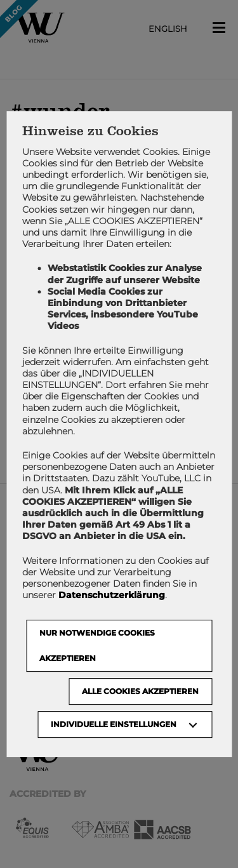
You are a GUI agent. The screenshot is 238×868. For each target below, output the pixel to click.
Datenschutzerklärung (112, 595)
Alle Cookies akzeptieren (140, 691)
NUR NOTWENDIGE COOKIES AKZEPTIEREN (97, 645)
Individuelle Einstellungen (114, 724)
